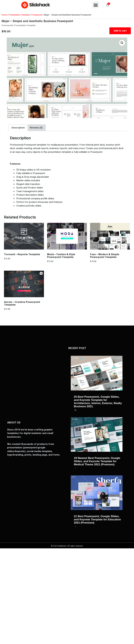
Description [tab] (18, 128)
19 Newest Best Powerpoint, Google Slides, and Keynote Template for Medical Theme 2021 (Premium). (97, 461)
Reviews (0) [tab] (36, 128)
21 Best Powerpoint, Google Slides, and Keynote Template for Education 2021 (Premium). (97, 519)
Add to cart (120, 31)
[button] (96, 5)
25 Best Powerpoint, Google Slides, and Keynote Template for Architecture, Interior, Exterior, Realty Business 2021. (98, 402)
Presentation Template (19, 15)
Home (4, 15)
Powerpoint (37, 15)
